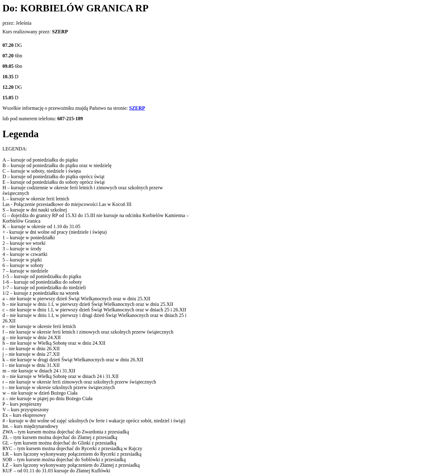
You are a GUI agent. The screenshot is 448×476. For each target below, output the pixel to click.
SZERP (137, 108)
